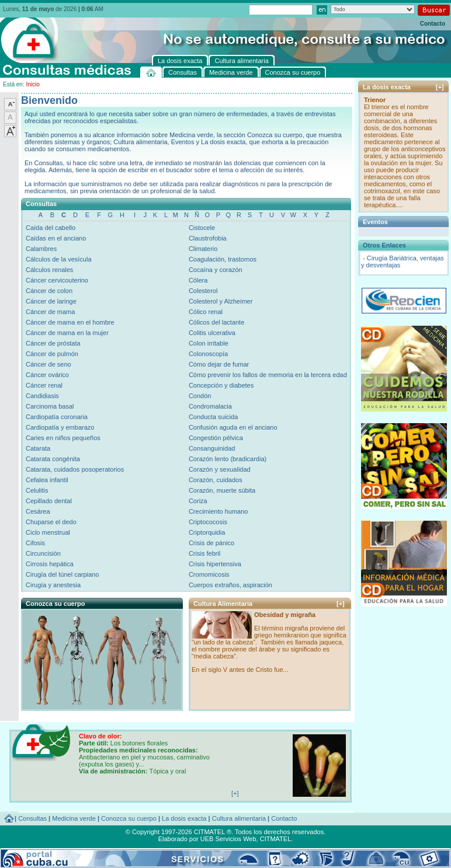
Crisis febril (204, 553)
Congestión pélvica (216, 438)
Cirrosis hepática (50, 564)
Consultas (32, 818)
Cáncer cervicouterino (57, 280)
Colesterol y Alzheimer (221, 301)
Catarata (38, 448)
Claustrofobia (208, 238)
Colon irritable (209, 343)
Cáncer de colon (49, 291)
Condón (200, 396)
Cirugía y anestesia (53, 585)
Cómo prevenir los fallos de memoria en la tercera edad (268, 375)
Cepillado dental (49, 501)
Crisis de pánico (211, 543)
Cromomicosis (209, 574)
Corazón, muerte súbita (222, 490)
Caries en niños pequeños (63, 438)
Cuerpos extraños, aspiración (230, 585)
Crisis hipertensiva (215, 564)
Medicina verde (74, 818)
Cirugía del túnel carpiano (62, 574)
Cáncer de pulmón (52, 354)
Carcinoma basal (50, 406)
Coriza (198, 501)
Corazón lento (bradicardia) (228, 459)
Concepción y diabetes (221, 385)
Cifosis (35, 543)
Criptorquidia (207, 532)
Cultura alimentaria (239, 818)
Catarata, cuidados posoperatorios (75, 469)
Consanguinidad (212, 448)
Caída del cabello (51, 228)
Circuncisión (43, 553)
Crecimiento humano (218, 511)
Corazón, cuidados (216, 480)
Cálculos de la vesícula (59, 259)
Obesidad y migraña (285, 615)
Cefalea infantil (47, 480)
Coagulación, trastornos (223, 259)
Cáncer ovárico (47, 375)
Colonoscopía (208, 354)
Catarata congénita (53, 459)
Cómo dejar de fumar (219, 364)
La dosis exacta (184, 818)
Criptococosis (208, 522)
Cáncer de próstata (53, 343)
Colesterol (203, 291)
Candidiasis (42, 396)
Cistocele (202, 228)
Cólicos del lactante (216, 322)
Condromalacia (210, 406)
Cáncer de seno (48, 364)
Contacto (433, 24)
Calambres (41, 249)
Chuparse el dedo (51, 522)
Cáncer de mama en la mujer (67, 333)
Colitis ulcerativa (212, 333)
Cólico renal (206, 312)
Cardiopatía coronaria (57, 417)
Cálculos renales (49, 270)
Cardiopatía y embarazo (60, 427)
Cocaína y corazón (216, 270)
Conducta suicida (213, 417)
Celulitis (37, 490)
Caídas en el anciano (56, 238)
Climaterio (203, 249)
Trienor (375, 100)
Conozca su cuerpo (129, 818)
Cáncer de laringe (51, 301)
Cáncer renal (44, 385)
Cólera (198, 280)
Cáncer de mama (50, 312)
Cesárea (38, 511)
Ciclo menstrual (48, 532)
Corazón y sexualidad (220, 469)
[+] (341, 604)
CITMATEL (276, 839)
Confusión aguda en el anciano (233, 427)
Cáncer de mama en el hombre (70, 322)
